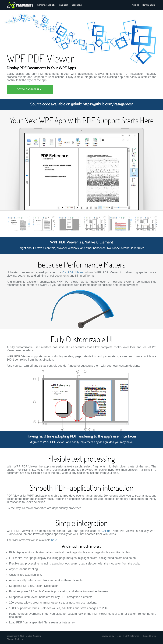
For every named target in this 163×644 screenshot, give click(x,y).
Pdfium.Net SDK (47, 5)
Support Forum (149, 636)
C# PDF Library (73, 272)
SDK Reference (132, 636)
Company (78, 5)
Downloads (149, 5)
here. (55, 540)
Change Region (15, 639)
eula (119, 636)
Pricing (135, 5)
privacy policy (108, 636)
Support (64, 5)
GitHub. (106, 531)
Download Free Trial (30, 89)
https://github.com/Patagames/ (108, 104)
